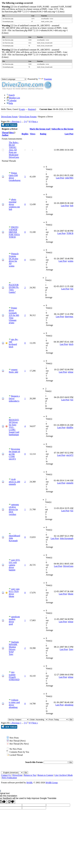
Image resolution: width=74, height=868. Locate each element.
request (14, 370)
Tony (11, 654)
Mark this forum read (40, 129)
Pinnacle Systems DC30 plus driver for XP (14, 259)
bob (10, 209)
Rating (43, 134)
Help (10, 103)
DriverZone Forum (9, 117)
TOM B (12, 237)
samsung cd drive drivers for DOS (14, 508)
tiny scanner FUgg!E (12, 675)
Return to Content (45, 775)
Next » (35, 122)
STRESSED (14, 680)
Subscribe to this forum (62, 129)
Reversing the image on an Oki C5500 (14, 453)
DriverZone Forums (28, 117)
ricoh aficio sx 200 (14, 480)
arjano (12, 323)
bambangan (14, 435)
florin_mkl (13, 372)
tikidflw (70, 427)
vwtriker (12, 514)
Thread (5, 133)
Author (5, 135)
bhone (11, 596)
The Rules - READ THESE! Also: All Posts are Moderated (14, 149)
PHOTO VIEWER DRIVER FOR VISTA (14, 231)
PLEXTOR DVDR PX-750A (14, 287)
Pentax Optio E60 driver (13, 175)
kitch (11, 347)
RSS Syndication (9, 778)
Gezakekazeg (15, 180)
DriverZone (17, 775)
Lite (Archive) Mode (64, 775)
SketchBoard (14, 536)
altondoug (13, 707)
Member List (13, 98)
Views (33, 134)
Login (22, 109)
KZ (72, 289)
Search (11, 95)
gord (11, 624)
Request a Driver (14, 397)
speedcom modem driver (14, 619)
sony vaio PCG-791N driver (14, 591)
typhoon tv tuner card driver (14, 702)
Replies (25, 134)
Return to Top (30, 775)
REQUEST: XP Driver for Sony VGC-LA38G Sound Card (14, 426)
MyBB (29, 783)
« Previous (15, 122)
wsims (12, 266)
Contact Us (6, 775)
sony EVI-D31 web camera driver (14, 564)
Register (32, 109)
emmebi (12, 484)
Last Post (69, 134)
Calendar (12, 100)
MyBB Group (52, 783)
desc (12, 133)
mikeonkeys (14, 401)
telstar (71, 372)
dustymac (69, 316)
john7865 (69, 178)
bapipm (12, 570)
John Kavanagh (13, 539)
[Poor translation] (11, 802)
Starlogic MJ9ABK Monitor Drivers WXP (14, 647)
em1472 (12, 459)
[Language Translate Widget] (14, 79)
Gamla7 (12, 292)
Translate (45, 79)
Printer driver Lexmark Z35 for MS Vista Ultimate (14, 314)
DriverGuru (14, 157)
